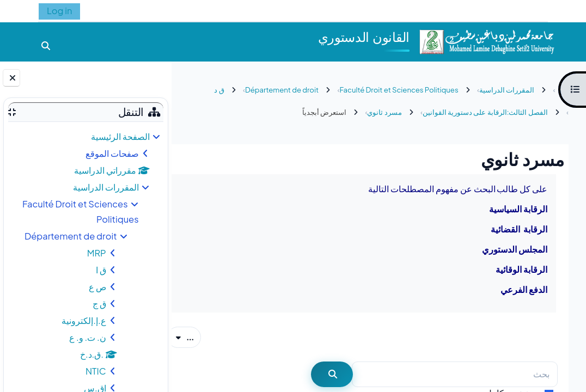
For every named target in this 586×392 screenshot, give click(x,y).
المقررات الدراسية (106, 187)
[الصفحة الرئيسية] (486, 41)
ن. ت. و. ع (88, 337)
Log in (59, 11)
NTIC (96, 371)
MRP (97, 253)
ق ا (101, 270)
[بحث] (455, 374)
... (202, 336)
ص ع (97, 287)
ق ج (99, 304)
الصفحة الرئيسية (120, 136)
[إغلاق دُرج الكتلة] (11, 78)
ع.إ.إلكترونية (84, 320)
